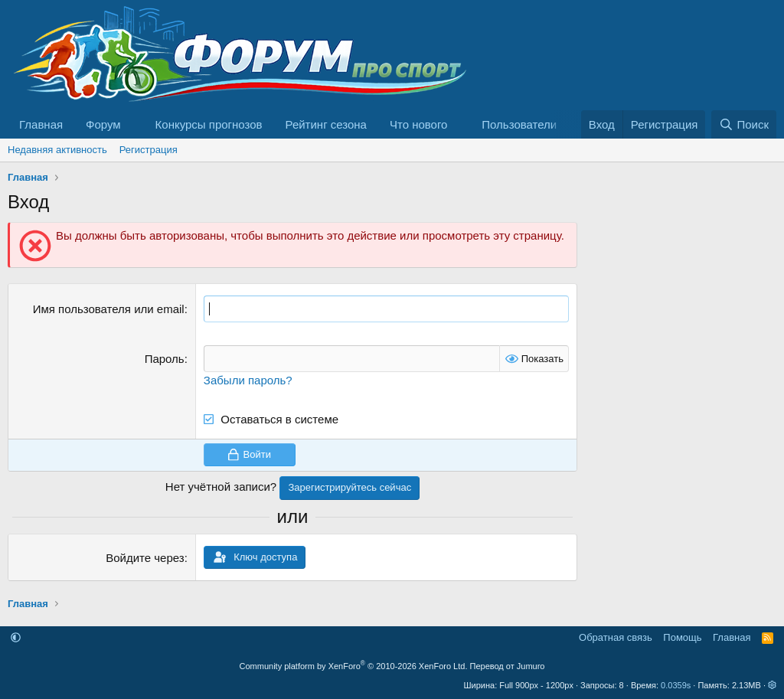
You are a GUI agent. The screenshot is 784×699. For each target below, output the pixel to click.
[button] (133, 124)
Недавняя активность (57, 150)
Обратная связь (616, 637)
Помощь (682, 637)
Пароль (165, 359)
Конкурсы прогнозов (209, 124)
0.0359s (676, 685)
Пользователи (519, 124)
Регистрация (149, 150)
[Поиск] (744, 124)
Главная (41, 124)
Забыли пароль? (248, 380)
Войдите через (145, 558)
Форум (103, 124)
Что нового (418, 124)
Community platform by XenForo (354, 666)
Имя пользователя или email (109, 309)
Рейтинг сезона (326, 124)
